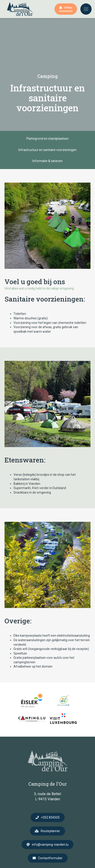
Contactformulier (50, 858)
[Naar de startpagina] (20, 9)
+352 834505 (50, 817)
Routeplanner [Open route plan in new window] (50, 831)
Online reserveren (66, 9)
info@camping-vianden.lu (50, 845)
